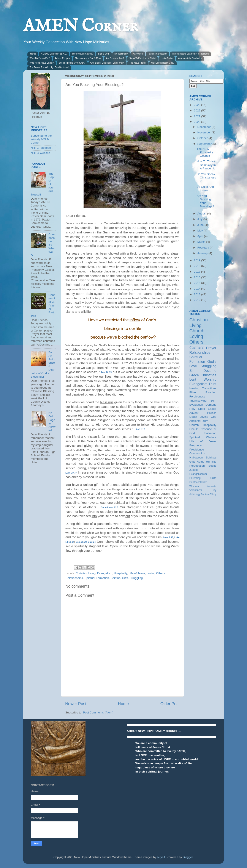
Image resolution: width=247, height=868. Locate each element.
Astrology (195, 494)
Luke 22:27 (139, 429)
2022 (198, 110)
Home (33, 54)
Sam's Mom (104, 54)
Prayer (211, 348)
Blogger (188, 857)
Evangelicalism (198, 474)
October (203, 138)
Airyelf (161, 857)
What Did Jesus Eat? (40, 58)
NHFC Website (40, 153)
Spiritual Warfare (203, 437)
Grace (194, 375)
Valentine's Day (203, 490)
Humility (211, 462)
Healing (194, 388)
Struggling (136, 578)
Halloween (138, 54)
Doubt (193, 417)
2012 (198, 300)
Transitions (209, 388)
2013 (198, 294)
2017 (198, 272)
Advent (194, 413)
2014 (198, 289)
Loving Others (156, 573)
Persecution (197, 466)
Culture (197, 348)
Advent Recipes (62, 58)
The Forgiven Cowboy (82, 54)
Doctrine (210, 371)
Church (197, 331)
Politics (212, 413)
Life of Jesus (137, 573)
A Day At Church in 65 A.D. (54, 54)
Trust (212, 384)
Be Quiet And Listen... (205, 188)
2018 (198, 266)
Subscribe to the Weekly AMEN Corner (41, 139)
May (200, 231)
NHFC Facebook (42, 148)
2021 (198, 116)
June (201, 225)
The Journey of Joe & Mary (88, 58)
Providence (197, 450)
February (204, 248)
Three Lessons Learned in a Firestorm (190, 54)
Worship (210, 379)
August (202, 213)
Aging (201, 462)
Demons (211, 405)
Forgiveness (197, 396)
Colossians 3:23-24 (86, 542)
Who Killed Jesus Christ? (42, 63)
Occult (193, 429)
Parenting (195, 478)
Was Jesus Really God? (163, 63)
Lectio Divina (167, 58)
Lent (193, 379)
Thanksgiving (198, 401)
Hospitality (120, 573)
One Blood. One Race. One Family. (107, 63)
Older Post (170, 704)
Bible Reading (203, 392)
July (200, 219)
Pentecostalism (198, 482)
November (204, 132)
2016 (198, 277)
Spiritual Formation (97, 578)
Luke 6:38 (168, 537)
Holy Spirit (197, 409)
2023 (198, 105)
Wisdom (194, 486)
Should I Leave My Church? (72, 63)
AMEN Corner (81, 26)
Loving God (208, 417)
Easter (212, 409)
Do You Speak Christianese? (206, 178)
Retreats (211, 486)
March (202, 242)
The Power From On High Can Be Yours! (49, 67)
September (205, 144)
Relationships (74, 578)
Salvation (210, 433)
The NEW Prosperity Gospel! (205, 152)
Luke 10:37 (71, 473)
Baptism (205, 494)
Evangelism (105, 573)
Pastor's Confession (158, 54)
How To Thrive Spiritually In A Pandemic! (207, 165)
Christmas (208, 375)
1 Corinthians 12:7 (108, 508)
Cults (213, 478)
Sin (192, 371)
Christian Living (85, 573)
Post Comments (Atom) (98, 712)
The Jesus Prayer (138, 63)
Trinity (213, 494)
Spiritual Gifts (119, 578)
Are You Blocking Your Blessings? (205, 201)
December (204, 127)
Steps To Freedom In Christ (142, 58)
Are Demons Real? (115, 58)
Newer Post (76, 704)
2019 (198, 260)
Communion (197, 453)
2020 (198, 122)
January (203, 253)
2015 (198, 283)
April (201, 236)
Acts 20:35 (106, 372)
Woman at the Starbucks (190, 58)
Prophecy (196, 445)
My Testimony (121, 54)
